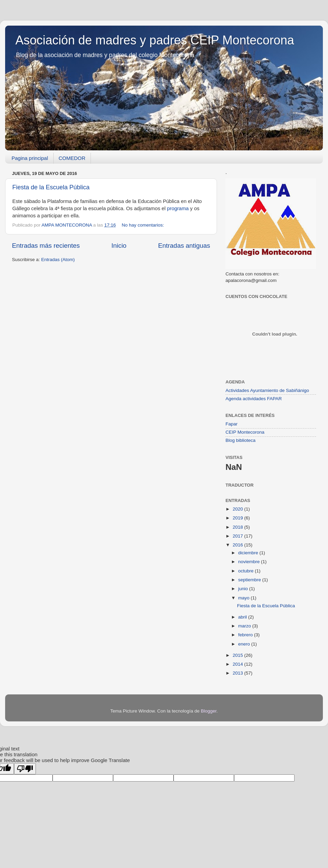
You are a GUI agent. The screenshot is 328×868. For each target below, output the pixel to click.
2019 (238, 518)
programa (178, 208)
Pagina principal (30, 158)
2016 (238, 545)
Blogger (209, 711)
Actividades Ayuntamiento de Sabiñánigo (267, 390)
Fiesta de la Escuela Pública (51, 187)
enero (245, 644)
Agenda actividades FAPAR (254, 399)
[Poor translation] (25, 769)
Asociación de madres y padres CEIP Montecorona (155, 40)
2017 (238, 536)
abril (243, 617)
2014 (238, 664)
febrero (246, 635)
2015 (238, 655)
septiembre (250, 580)
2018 (238, 527)
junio (244, 589)
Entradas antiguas (184, 246)
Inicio (119, 246)
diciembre (249, 553)
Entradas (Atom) (58, 260)
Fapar (231, 424)
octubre (247, 571)
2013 (238, 673)
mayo (244, 598)
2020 (238, 509)
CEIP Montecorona (245, 432)
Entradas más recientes (46, 246)
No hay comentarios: (143, 225)
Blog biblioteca (241, 440)
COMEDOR (72, 158)
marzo (245, 626)
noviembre (250, 562)
